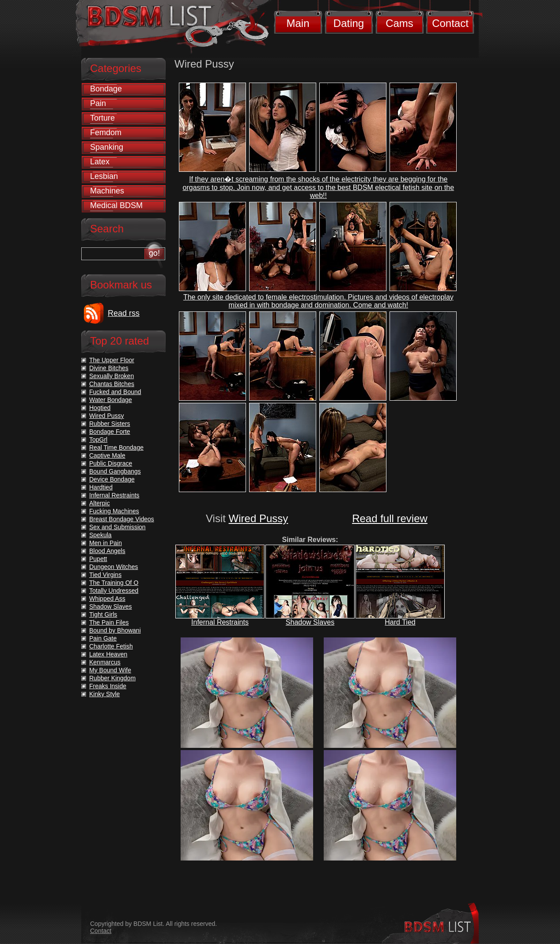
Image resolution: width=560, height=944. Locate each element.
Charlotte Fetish (111, 646)
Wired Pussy (259, 518)
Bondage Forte (110, 432)
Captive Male (107, 455)
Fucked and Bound (115, 392)
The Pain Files (109, 622)
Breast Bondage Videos (122, 519)
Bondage (106, 89)
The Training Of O (114, 583)
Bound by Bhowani (115, 630)
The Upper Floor (112, 360)
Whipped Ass (107, 599)
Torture (102, 118)
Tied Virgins (105, 575)
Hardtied (101, 487)
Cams (399, 23)
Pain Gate (103, 638)
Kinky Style (104, 694)
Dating (349, 23)
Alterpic (100, 503)
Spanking (107, 147)
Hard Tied (400, 622)
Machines (107, 191)
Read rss (124, 313)
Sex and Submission (117, 527)
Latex (100, 162)
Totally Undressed (114, 591)
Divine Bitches (109, 368)
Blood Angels (107, 551)
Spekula (100, 535)
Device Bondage (112, 479)
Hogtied (100, 408)
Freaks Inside (108, 686)
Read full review (390, 518)
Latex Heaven (108, 654)
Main (298, 23)
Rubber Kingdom (112, 678)
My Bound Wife (110, 670)
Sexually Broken (112, 376)
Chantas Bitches (112, 384)
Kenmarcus (105, 662)
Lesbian (104, 176)
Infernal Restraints (220, 622)
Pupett (98, 559)
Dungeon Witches (114, 567)
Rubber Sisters (110, 424)
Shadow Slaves (310, 622)
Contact (450, 23)
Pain (98, 103)
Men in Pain (106, 543)
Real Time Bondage (116, 447)
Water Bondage (111, 400)
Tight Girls (103, 614)
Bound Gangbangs (115, 471)
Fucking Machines (114, 511)
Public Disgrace (111, 463)
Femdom (106, 133)
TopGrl (98, 440)
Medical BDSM (116, 205)
